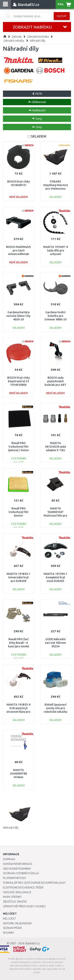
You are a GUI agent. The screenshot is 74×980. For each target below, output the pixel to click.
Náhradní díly (38, 41)
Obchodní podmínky (17, 869)
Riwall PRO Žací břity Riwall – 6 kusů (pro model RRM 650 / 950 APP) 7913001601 (19, 646)
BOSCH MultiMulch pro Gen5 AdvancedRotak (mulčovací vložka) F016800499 (18, 254)
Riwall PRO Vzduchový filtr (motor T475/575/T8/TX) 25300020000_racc (18, 516)
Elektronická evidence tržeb (23, 887)
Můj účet (9, 919)
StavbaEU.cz (32, 943)
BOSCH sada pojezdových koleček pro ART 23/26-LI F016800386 (55, 385)
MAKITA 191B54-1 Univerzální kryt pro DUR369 (18, 577)
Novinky (8, 933)
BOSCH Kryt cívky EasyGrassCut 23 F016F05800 (19, 381)
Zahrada (17, 37)
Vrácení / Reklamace (17, 892)
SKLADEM (39, 136)
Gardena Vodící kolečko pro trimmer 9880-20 (56, 316)
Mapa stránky (12, 897)
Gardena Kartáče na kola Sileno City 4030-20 (18, 316)
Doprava (9, 859)
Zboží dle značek (15, 902)
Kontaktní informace (18, 864)
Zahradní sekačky (14, 41)
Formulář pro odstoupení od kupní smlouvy (34, 883)
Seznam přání (12, 928)
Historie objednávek (17, 923)
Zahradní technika (38, 37)
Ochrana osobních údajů (21, 873)
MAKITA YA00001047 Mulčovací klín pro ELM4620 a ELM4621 (55, 516)
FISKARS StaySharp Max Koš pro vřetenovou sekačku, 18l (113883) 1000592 (56, 189)
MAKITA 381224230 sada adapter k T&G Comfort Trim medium (55, 450)
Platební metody (15, 878)
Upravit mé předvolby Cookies (24, 906)
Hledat (62, 16)
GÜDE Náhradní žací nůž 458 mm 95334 (55, 643)
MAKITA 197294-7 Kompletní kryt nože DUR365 (55, 577)
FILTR (37, 94)
